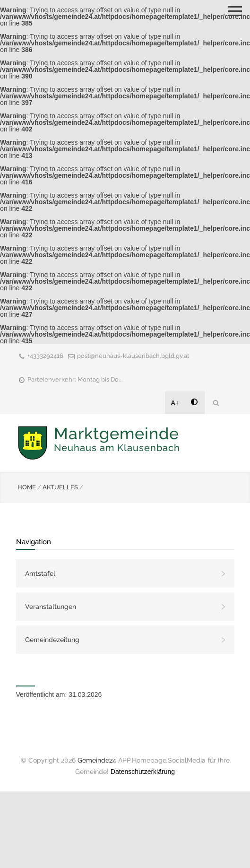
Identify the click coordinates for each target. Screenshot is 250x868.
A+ (175, 403)
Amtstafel (40, 573)
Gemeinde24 (97, 760)
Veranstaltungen (51, 607)
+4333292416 (45, 356)
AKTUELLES (60, 487)
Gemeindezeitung (52, 640)
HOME (27, 487)
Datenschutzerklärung (143, 772)
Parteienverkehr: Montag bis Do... (75, 379)
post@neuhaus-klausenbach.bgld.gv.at (133, 356)
